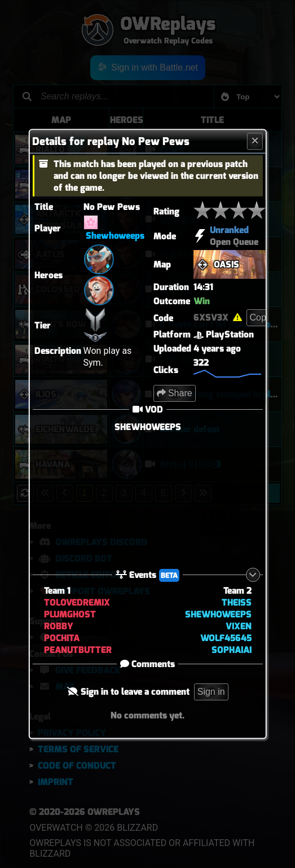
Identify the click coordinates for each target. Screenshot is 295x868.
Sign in (211, 692)
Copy (260, 317)
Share (174, 393)
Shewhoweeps (115, 236)
